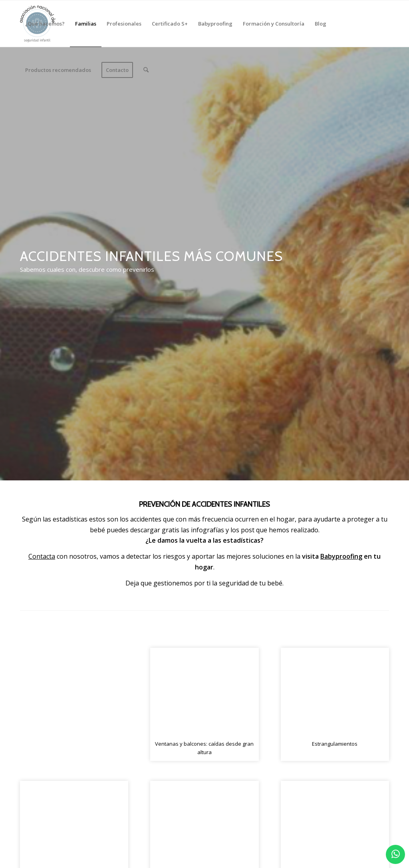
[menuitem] (45, 24)
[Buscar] (146, 70)
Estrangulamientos (335, 744)
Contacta (42, 556)
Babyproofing (341, 556)
